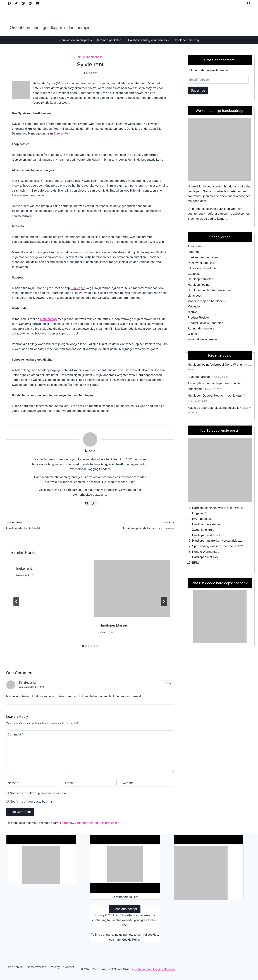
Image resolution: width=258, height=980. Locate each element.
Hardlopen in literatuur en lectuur (210, 290)
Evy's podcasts (202, 519)
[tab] (83, 646)
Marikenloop (48, 319)
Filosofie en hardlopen (203, 268)
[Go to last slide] (16, 602)
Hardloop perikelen (200, 279)
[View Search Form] (249, 3)
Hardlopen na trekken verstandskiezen (218, 541)
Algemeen (194, 252)
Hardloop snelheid (204, 508)
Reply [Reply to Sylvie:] (168, 683)
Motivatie (194, 306)
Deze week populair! (201, 263)
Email (70, 783)
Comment (15, 734)
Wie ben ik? (16, 967)
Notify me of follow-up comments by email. (39, 793)
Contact (69, 967)
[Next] (164, 602)
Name (13, 783)
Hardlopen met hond (206, 535)
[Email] (37, 3)
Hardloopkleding (199, 285)
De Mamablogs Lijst (125, 897)
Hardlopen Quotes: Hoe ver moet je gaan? (216, 396)
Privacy (55, 967)
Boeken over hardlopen (203, 257)
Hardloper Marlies (114, 625)
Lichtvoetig (195, 296)
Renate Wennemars (206, 552)
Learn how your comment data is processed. (90, 823)
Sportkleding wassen (206, 546)
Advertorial (195, 246)
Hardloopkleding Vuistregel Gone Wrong (215, 365)
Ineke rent (24, 568)
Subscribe (198, 91)
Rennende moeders (90, 57)
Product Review (198, 318)
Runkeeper (78, 288)
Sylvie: (24, 682)
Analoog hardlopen (200, 377)
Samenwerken (36, 967)
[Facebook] (9, 3)
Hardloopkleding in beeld (47, 525)
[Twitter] (16, 3)
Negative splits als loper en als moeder (134, 525)
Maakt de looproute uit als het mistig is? (214, 408)
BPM (195, 563)
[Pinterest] (23, 3)
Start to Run (62, 133)
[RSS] (30, 3)
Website (128, 783)
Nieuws (193, 312)
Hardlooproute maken (207, 524)
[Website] (148, 783)
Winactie (193, 334)
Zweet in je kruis (203, 530)
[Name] (33, 783)
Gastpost (194, 274)
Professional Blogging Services (154, 969)
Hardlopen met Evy (187, 40)
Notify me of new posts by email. (32, 801)
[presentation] (132, 588)
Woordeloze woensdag (203, 339)
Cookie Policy (131, 940)
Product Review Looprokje (205, 323)
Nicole (90, 451)
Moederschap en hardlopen (206, 301)
